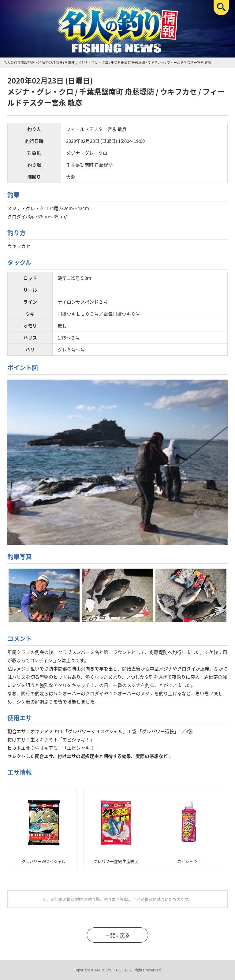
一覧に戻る (117, 935)
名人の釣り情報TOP (19, 63)
